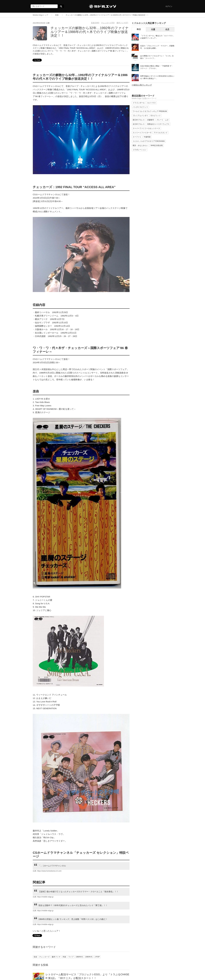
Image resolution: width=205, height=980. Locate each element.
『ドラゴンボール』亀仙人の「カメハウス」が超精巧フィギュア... (157, 37)
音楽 (57, 15)
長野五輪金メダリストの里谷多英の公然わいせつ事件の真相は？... (157, 77)
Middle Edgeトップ (40, 15)
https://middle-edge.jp (45, 897)
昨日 (139, 29)
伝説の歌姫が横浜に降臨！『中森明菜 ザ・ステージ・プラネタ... (157, 67)
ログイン (169, 6)
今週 (153, 29)
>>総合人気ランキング (142, 85)
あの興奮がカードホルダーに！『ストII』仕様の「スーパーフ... (157, 57)
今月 (167, 29)
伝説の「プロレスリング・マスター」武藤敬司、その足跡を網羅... (157, 47)
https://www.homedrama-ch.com (49, 871)
